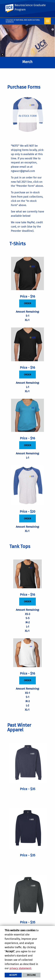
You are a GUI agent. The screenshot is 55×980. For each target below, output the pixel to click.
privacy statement (20, 968)
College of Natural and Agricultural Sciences (23, 21)
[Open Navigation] (48, 21)
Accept (13, 975)
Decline (31, 975)
